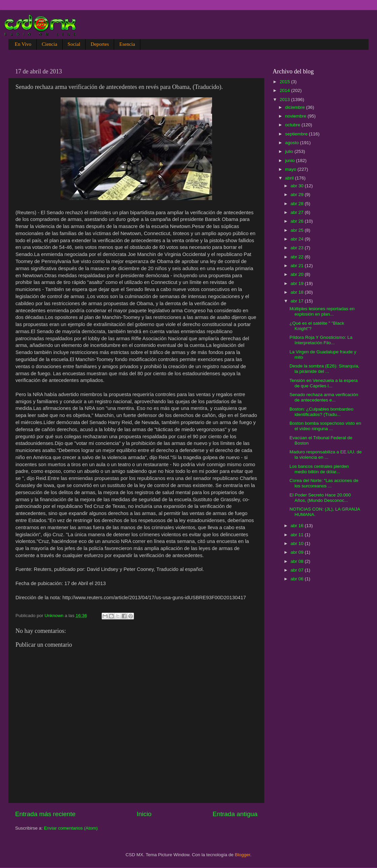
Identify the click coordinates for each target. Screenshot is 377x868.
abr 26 (298, 221)
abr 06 (298, 579)
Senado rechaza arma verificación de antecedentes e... (324, 397)
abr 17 (298, 301)
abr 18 (298, 292)
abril (290, 178)
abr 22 (298, 257)
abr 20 (298, 274)
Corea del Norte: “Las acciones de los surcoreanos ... (324, 483)
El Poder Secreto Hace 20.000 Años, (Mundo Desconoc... (320, 498)
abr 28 (298, 204)
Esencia (127, 44)
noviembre (296, 116)
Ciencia (49, 44)
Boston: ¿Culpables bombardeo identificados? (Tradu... (321, 412)
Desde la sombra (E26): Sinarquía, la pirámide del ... (324, 369)
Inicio (144, 814)
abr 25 (298, 230)
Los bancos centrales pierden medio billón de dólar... (319, 469)
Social (74, 44)
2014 (285, 90)
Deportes (100, 44)
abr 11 (298, 535)
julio (290, 151)
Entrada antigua (235, 814)
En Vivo (23, 44)
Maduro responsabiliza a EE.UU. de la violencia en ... (326, 455)
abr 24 (298, 239)
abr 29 (298, 195)
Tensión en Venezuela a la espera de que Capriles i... (324, 383)
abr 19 (298, 283)
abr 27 (298, 212)
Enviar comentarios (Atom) (71, 828)
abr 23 (298, 248)
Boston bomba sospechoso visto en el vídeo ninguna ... (325, 426)
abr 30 (298, 186)
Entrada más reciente (45, 814)
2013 (285, 100)
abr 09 (298, 552)
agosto (293, 143)
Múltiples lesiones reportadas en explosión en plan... (322, 311)
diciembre (296, 107)
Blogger (243, 855)
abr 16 (298, 526)
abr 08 (298, 561)
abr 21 (298, 266)
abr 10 (298, 543)
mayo (291, 169)
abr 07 (298, 570)
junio (290, 160)
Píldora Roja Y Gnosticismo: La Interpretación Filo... (321, 340)
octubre (293, 125)
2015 (285, 82)
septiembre (297, 134)
